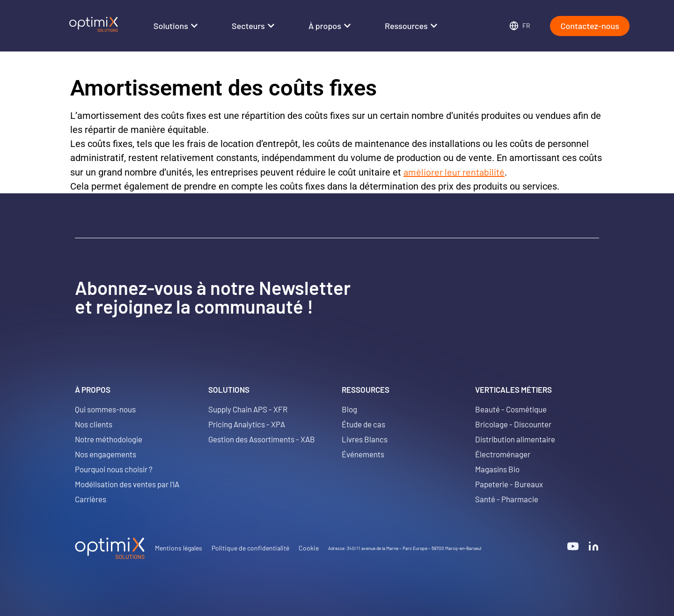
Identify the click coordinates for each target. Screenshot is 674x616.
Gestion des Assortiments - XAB (262, 439)
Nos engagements (106, 454)
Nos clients (94, 424)
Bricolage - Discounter (513, 424)
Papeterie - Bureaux (509, 484)
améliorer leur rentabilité (454, 172)
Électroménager (503, 454)
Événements (363, 454)
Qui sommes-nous (105, 409)
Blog (349, 409)
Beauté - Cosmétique (511, 409)
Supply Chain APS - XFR (248, 409)
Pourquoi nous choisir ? (114, 469)
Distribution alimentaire (515, 439)
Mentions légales (179, 548)
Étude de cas (363, 424)
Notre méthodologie (109, 439)
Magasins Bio (497, 469)
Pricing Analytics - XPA (247, 424)
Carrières (91, 499)
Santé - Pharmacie (507, 499)
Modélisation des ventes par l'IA (127, 484)
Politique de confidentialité (250, 548)
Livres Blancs (365, 439)
